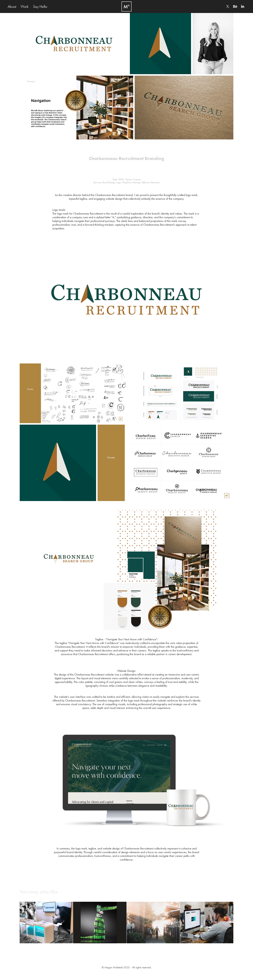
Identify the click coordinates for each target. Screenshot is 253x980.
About (12, 6)
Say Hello (40, 6)
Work (24, 6)
